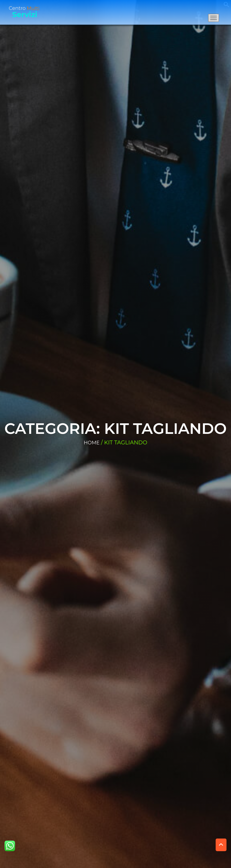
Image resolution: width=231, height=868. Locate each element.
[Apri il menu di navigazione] (214, 18)
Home (91, 443)
